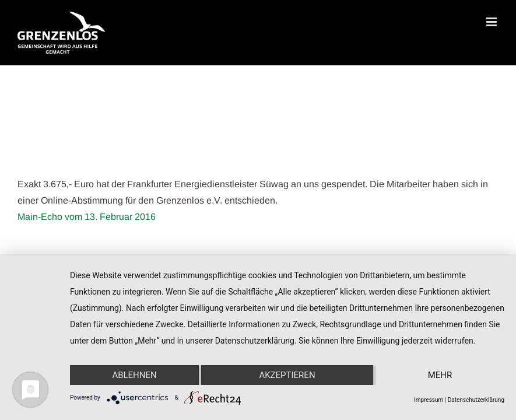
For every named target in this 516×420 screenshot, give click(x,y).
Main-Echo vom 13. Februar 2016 (87, 217)
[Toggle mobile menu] (492, 22)
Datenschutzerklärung (476, 400)
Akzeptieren (287, 375)
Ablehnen (134, 375)
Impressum (429, 400)
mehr (440, 375)
